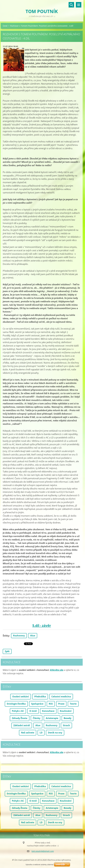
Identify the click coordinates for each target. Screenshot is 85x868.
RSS (51, 704)
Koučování (66, 711)
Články (37, 718)
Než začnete (28, 733)
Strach (66, 725)
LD (41, 733)
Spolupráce (37, 704)
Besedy (68, 718)
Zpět (7, 651)
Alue (33, 636)
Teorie (73, 704)
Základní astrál (22, 725)
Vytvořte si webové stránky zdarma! (40, 865)
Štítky (6, 636)
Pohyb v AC (18, 711)
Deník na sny (55, 733)
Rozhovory (19, 636)
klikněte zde (57, 670)
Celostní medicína (61, 697)
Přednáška (40, 697)
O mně (33, 711)
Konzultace (48, 711)
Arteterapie (52, 718)
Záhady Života (20, 718)
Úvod (5, 26)
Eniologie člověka (16, 704)
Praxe (61, 704)
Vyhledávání (71, 5)
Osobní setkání (21, 697)
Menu (79, 5)
